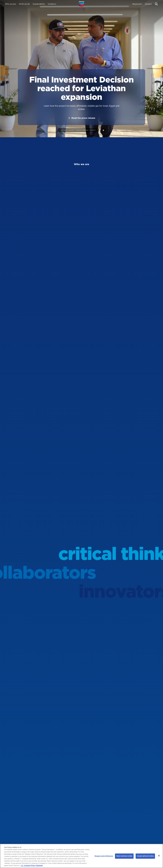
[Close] (159, 856)
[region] (81, 856)
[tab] (64, 130)
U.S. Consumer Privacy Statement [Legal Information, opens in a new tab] (32, 866)
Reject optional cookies (124, 856)
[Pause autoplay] (103, 130)
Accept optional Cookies (145, 856)
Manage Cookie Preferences (104, 856)
